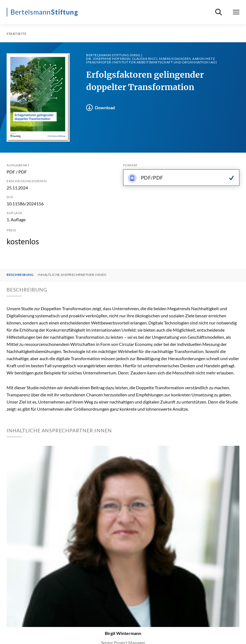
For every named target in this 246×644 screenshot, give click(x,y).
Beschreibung (20, 275)
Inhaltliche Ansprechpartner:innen (72, 275)
